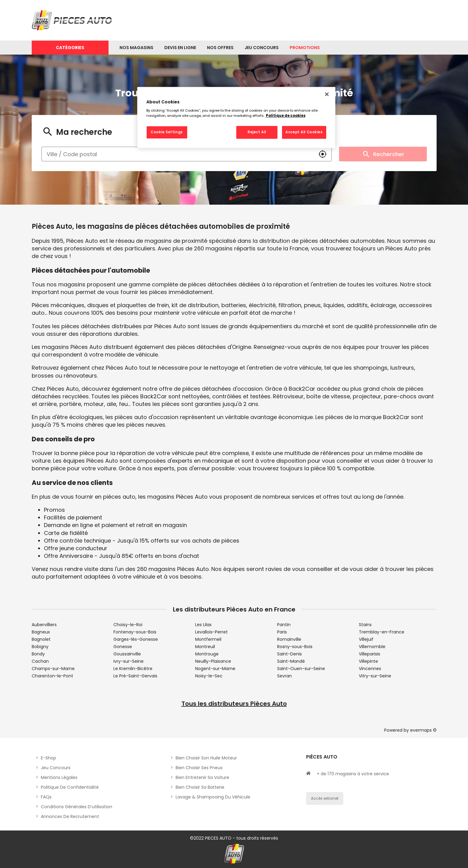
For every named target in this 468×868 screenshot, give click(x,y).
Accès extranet (325, 798)
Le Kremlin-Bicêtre (133, 669)
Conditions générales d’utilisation (77, 807)
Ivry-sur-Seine (129, 661)
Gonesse (123, 647)
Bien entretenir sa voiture (202, 777)
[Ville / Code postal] (178, 154)
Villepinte (368, 661)
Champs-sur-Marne (53, 669)
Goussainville (127, 654)
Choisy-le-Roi (128, 625)
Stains (365, 625)
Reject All (257, 132)
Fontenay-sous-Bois (135, 632)
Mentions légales (59, 777)
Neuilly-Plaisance (213, 661)
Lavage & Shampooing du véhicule (213, 797)
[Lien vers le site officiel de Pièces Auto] (73, 20)
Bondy (38, 654)
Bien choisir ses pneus (199, 768)
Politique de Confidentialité (70, 787)
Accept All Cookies (304, 132)
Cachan (40, 661)
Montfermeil (208, 639)
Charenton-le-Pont (52, 676)
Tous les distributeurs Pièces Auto (234, 704)
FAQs (46, 797)
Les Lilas (203, 625)
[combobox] (178, 154)
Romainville (289, 639)
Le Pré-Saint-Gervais (135, 676)
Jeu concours (56, 768)
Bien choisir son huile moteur (206, 758)
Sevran (284, 676)
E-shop (48, 758)
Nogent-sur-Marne (215, 669)
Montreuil (205, 647)
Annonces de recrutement (70, 816)
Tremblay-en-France (382, 632)
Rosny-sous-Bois (295, 647)
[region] (236, 118)
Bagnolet (41, 639)
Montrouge (207, 654)
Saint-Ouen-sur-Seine (301, 669)
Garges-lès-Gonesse (136, 639)
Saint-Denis (289, 654)
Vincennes (370, 669)
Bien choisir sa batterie (200, 787)
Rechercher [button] (383, 154)
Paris (282, 632)
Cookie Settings (167, 132)
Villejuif (366, 639)
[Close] (327, 94)
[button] (323, 154)
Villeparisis (370, 654)
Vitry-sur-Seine (375, 676)
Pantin (284, 625)
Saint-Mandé (291, 661)
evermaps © (423, 730)
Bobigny (40, 647)
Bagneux (41, 632)
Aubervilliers (44, 625)
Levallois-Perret (211, 632)
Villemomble (372, 647)
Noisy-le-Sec (209, 676)
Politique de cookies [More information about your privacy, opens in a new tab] (286, 116)
